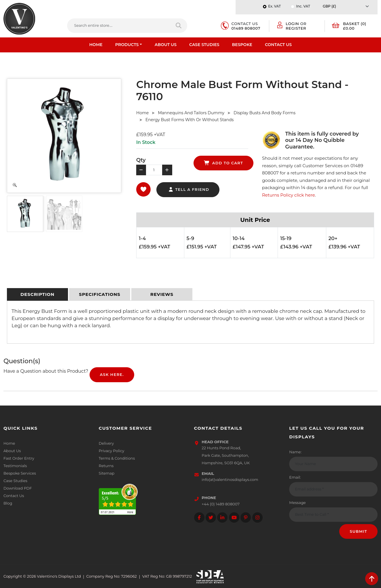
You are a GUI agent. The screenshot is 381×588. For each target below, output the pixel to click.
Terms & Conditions (117, 458)
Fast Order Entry (19, 458)
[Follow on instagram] (257, 517)
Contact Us (278, 45)
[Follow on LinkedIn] (222, 517)
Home (96, 45)
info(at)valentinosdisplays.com (230, 479)
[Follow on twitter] (211, 517)
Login (292, 24)
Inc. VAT (303, 6)
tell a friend (188, 189)
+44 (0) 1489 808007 (221, 504)
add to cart (224, 163)
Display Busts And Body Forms (265, 113)
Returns (106, 466)
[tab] (37, 294)
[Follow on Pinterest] (246, 517)
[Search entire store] (179, 26)
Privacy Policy (111, 451)
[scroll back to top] (372, 579)
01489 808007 (246, 28)
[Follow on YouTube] (234, 517)
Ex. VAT (274, 6)
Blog (8, 503)
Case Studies (204, 45)
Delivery (106, 443)
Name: (295, 452)
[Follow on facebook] (199, 517)
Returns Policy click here (289, 195)
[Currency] (347, 6)
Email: (295, 477)
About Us (166, 45)
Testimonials (15, 466)
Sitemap (107, 473)
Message (297, 503)
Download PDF (18, 488)
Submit (358, 531)
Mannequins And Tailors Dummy (191, 113)
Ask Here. (112, 374)
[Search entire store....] (119, 26)
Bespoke (242, 45)
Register (296, 28)
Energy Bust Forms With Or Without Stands (189, 120)
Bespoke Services (20, 473)
